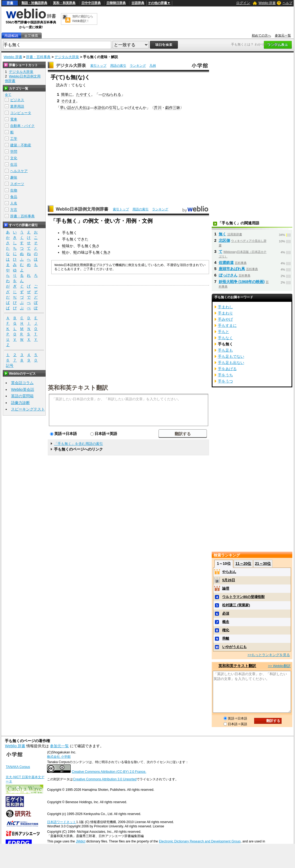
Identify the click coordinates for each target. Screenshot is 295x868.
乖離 (226, 638)
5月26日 (229, 580)
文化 (14, 158)
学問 (14, 152)
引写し (114, 108)
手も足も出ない (231, 363)
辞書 (10, 3)
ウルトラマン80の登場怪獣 (243, 597)
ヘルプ (287, 3)
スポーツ (17, 184)
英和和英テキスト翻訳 (78, 387)
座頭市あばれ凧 (232, 269)
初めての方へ (261, 36)
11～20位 (243, 564)
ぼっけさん (228, 275)
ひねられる (112, 94)
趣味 (14, 177)
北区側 (224, 240)
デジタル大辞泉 (67, 57)
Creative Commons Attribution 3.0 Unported (105, 779)
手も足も (225, 350)
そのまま (69, 101)
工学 (14, 139)
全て (8, 95)
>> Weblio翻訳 (279, 666)
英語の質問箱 (22, 396)
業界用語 (17, 106)
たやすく (84, 94)
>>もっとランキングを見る (269, 655)
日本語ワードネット (62, 822)
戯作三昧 (173, 108)
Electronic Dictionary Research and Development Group (200, 841)
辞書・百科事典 (38, 57)
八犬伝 (81, 108)
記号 (10, 366)
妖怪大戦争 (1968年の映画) (242, 282)
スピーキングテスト (28, 409)
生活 (14, 164)
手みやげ (225, 319)
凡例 (153, 66)
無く (222, 234)
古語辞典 (138, 3)
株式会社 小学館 (59, 757)
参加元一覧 (283, 36)
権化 (226, 630)
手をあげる (227, 369)
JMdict (80, 841)
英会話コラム (22, 383)
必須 (226, 613)
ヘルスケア (19, 171)
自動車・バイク (22, 126)
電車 (14, 119)
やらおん (229, 572)
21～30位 (263, 564)
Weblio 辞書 (267, 3)
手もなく (225, 338)
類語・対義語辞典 (34, 3)
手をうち (225, 375)
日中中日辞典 (91, 3)
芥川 (158, 108)
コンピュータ (21, 113)
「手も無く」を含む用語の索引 (78, 444)
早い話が (67, 108)
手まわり (225, 313)
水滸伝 (99, 108)
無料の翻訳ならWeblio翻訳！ (83, 19)
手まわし (225, 307)
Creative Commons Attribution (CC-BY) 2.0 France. (109, 772)
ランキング (138, 66)
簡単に (67, 94)
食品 (14, 197)
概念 (226, 622)
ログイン (243, 3)
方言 (14, 210)
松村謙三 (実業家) (236, 605)
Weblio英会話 (23, 389)
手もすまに (227, 325)
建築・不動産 (21, 145)
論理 (226, 588)
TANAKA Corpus (18, 767)
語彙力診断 (20, 403)
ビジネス (17, 100)
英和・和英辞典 (64, 3)
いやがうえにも (234, 647)
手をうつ (225, 381)
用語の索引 (118, 66)
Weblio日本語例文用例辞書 (82, 209)
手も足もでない (231, 356)
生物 (14, 190)
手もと (224, 332)
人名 (14, 203)
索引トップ (98, 66)
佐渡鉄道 (226, 263)
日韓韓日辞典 (116, 3)
